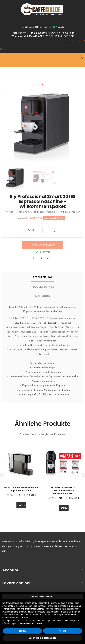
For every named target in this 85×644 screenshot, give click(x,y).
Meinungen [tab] (43, 296)
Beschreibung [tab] (42, 277)
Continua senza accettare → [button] (42, 597)
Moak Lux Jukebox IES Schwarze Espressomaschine (21, 489)
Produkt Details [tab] (43, 287)
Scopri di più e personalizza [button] (42, 638)
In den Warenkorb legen (42, 245)
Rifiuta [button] (22, 631)
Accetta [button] (63, 631)
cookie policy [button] (73, 609)
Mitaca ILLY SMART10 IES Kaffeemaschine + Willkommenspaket (64, 491)
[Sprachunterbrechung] (3, 49)
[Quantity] (48, 230)
